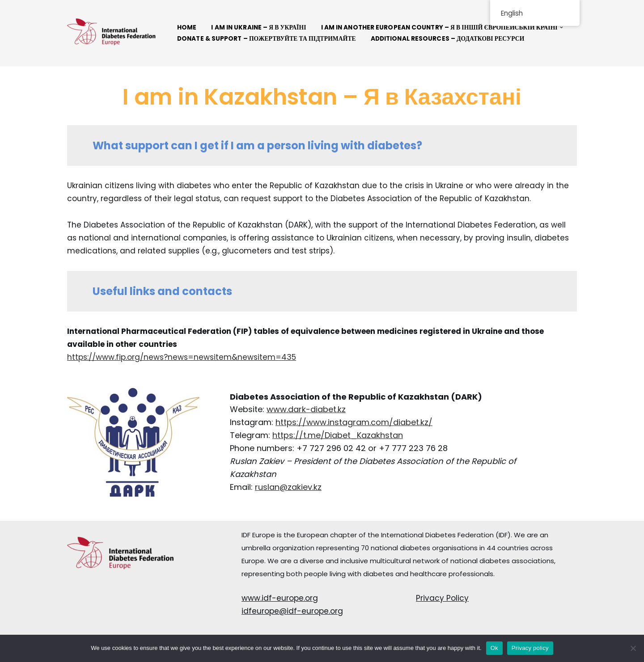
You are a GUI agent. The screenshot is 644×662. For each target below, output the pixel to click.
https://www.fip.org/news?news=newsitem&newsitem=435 (182, 357)
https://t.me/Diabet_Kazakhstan (338, 435)
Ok (494, 648)
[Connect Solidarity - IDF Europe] (112, 33)
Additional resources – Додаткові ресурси (448, 39)
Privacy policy (530, 648)
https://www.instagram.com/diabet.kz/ (354, 422)
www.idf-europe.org (280, 598)
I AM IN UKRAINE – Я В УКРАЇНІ (258, 27)
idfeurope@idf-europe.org (292, 611)
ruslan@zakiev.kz (288, 487)
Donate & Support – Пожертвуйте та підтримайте (267, 39)
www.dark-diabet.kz (306, 409)
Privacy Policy (442, 598)
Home (187, 27)
